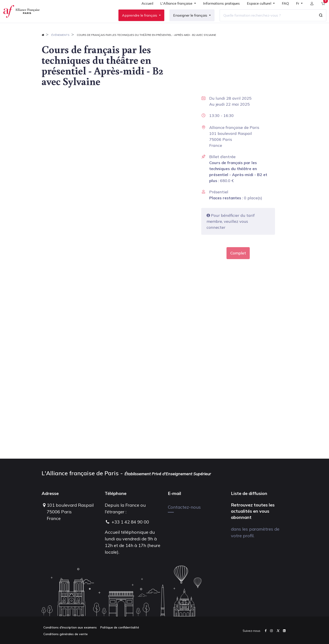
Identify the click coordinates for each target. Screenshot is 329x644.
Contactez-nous (184, 507)
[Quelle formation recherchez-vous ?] (264, 22)
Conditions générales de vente (66, 634)
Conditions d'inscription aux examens (70, 627)
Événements (60, 48)
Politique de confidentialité (120, 627)
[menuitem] (144, 12)
